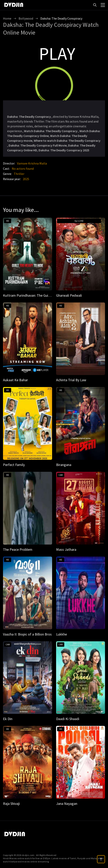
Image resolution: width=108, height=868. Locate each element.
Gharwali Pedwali (69, 295)
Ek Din (8, 719)
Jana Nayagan (67, 804)
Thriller (19, 174)
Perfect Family (14, 465)
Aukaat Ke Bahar (15, 380)
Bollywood (26, 18)
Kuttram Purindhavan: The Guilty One (31, 295)
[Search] (95, 5)
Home (7, 18)
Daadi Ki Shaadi (68, 719)
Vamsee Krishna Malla (32, 163)
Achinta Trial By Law (71, 380)
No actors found (23, 169)
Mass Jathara (66, 549)
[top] (101, 859)
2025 (26, 179)
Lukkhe (61, 634)
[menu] (103, 5)
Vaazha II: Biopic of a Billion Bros (27, 634)
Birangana (64, 465)
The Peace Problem (18, 549)
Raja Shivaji (11, 804)
